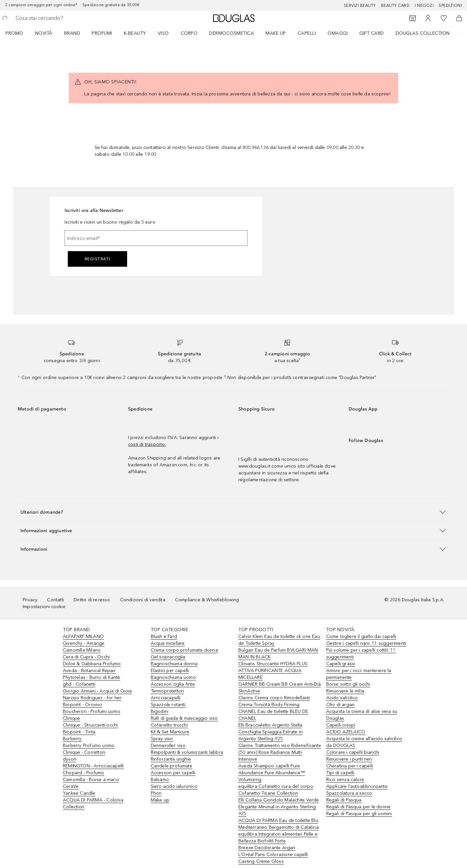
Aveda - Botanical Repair (89, 671)
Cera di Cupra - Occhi (86, 657)
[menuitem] (19, 33)
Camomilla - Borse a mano (91, 780)
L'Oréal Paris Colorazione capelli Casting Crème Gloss (273, 858)
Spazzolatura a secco (349, 793)
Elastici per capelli (170, 671)
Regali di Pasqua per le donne (359, 807)
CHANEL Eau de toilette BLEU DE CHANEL (273, 715)
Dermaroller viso (168, 746)
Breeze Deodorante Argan (267, 848)
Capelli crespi (341, 725)
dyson (70, 759)
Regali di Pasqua (344, 800)
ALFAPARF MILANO (83, 636)
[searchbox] (63, 18)
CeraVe (71, 786)
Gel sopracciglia (168, 657)
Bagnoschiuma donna (174, 664)
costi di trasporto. (147, 444)
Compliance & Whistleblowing (207, 600)
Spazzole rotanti (168, 705)
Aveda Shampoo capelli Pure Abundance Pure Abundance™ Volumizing (272, 773)
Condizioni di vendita (143, 600)
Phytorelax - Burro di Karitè (92, 677)
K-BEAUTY (135, 33)
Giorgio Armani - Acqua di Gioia (97, 691)
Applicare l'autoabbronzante (357, 786)
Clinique (72, 718)
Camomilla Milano (82, 650)
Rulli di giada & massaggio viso (184, 718)
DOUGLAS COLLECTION (423, 33)
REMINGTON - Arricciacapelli (93, 766)
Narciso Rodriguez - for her (92, 698)
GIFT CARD (372, 33)
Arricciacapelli (166, 698)
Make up (276, 33)
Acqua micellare (168, 643)
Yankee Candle (79, 793)
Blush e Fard (164, 636)
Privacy (30, 600)
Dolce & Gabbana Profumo (92, 664)
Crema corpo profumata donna (184, 650)
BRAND (72, 33)
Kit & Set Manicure (170, 732)
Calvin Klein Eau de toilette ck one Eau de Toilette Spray (279, 640)
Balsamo (160, 780)
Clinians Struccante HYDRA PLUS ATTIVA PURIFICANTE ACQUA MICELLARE (273, 671)
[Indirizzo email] (156, 238)
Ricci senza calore (345, 780)
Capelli (307, 33)
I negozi (424, 6)
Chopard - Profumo (84, 773)
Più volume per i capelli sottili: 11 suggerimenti (361, 654)
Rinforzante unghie (171, 759)
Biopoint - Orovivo (83, 705)
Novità (44, 33)
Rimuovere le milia (345, 691)
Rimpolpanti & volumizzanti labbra (187, 752)
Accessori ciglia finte (173, 684)
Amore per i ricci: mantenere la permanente (359, 674)
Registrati (98, 259)
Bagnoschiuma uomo (173, 677)
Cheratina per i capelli (350, 766)
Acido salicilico (342, 698)
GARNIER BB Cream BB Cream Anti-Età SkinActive (280, 688)
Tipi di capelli (340, 773)
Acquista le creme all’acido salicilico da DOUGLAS (364, 742)
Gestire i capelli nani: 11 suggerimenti (366, 643)
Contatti (55, 600)
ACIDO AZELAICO (346, 732)
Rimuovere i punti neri (349, 759)
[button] (233, 512)
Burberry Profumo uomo (89, 746)
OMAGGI (338, 33)
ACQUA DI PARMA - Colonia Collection (93, 803)
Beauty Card (395, 6)
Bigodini (160, 711)
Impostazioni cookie (44, 607)
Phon (156, 793)
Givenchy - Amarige (84, 643)
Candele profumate (172, 766)
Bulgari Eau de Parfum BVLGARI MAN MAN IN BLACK (278, 654)
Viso (163, 33)
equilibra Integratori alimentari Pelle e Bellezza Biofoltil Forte (278, 837)
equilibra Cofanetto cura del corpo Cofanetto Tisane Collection (276, 790)
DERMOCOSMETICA (232, 33)
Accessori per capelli (173, 773)
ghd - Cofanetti (79, 684)
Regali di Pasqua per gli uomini (359, 814)
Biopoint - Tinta (79, 732)
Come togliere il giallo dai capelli (361, 636)
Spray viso (162, 739)
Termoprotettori (168, 691)
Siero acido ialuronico (174, 786)
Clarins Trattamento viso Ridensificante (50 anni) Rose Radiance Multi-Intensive (280, 752)
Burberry (72, 739)
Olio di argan (341, 705)
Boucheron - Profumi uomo (92, 711)
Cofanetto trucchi (169, 725)
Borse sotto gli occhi (348, 684)
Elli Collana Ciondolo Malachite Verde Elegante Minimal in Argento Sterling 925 (279, 807)
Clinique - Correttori (84, 752)
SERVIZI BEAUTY (360, 6)
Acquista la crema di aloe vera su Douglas (362, 715)
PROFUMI (102, 33)
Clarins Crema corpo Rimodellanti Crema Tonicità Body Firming (274, 701)
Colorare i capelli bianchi (353, 752)
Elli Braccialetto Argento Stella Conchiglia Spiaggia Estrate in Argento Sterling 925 (270, 732)
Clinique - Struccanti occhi (90, 725)
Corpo (189, 33)
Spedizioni (450, 6)
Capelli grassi (341, 664)
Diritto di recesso (92, 600)
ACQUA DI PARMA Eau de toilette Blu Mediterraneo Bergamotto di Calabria (279, 824)
